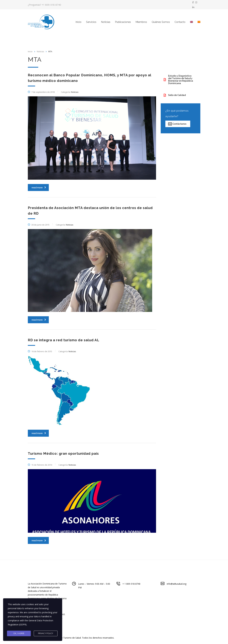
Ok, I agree (19, 633)
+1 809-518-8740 (51, 5)
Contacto (180, 22)
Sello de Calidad (175, 95)
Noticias (106, 22)
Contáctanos (177, 124)
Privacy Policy (46, 633)
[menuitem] (191, 22)
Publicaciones (123, 22)
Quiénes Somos (161, 22)
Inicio (78, 22)
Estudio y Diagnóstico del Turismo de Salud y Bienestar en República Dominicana (178, 80)
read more (39, 188)
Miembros (141, 22)
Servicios (91, 22)
